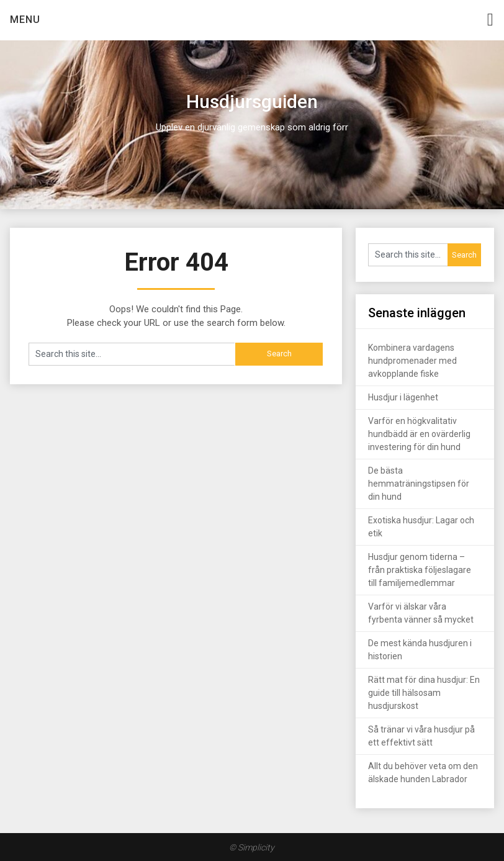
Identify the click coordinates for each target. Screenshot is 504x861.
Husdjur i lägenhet (403, 397)
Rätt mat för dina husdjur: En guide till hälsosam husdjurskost (424, 693)
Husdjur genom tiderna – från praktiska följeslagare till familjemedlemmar (420, 570)
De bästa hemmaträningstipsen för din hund (419, 484)
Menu (25, 20)
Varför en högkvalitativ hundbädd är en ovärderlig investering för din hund (419, 434)
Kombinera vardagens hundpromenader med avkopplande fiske (412, 361)
